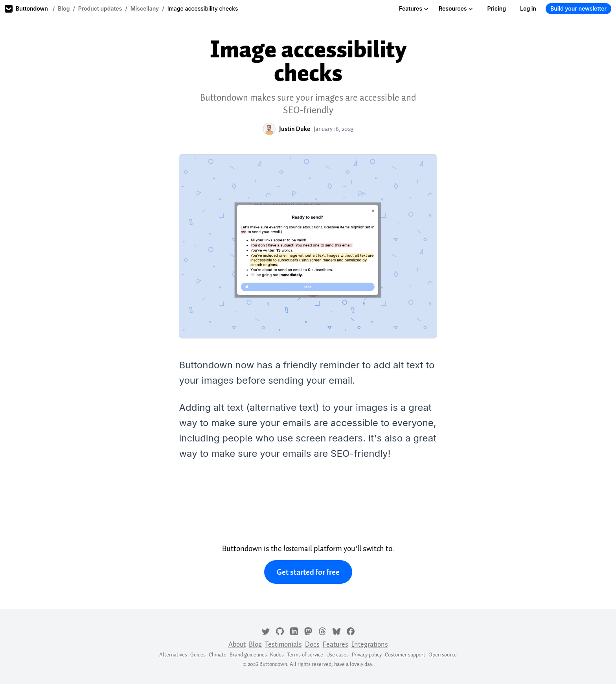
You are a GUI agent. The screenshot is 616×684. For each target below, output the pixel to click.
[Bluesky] (337, 631)
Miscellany (145, 8)
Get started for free (308, 572)
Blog (64, 8)
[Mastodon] (308, 631)
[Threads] (322, 631)
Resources (456, 8)
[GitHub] (280, 631)
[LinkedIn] (294, 631)
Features (414, 8)
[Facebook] (351, 631)
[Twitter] (266, 631)
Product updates (100, 8)
